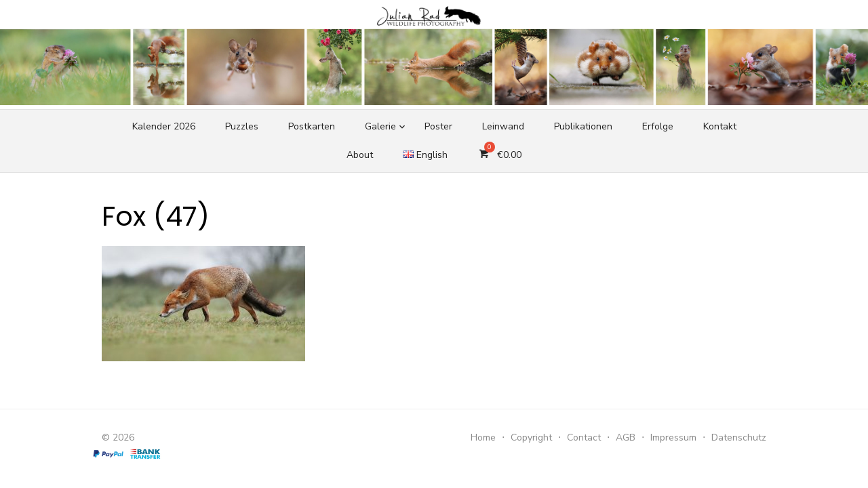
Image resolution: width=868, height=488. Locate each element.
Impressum (673, 438)
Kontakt (720, 126)
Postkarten (312, 126)
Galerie (380, 126)
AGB (626, 438)
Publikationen (583, 126)
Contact (584, 438)
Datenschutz (739, 438)
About (360, 155)
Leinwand (503, 126)
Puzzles (242, 126)
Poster (438, 126)
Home (483, 438)
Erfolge (658, 126)
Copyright (531, 438)
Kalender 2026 (164, 126)
